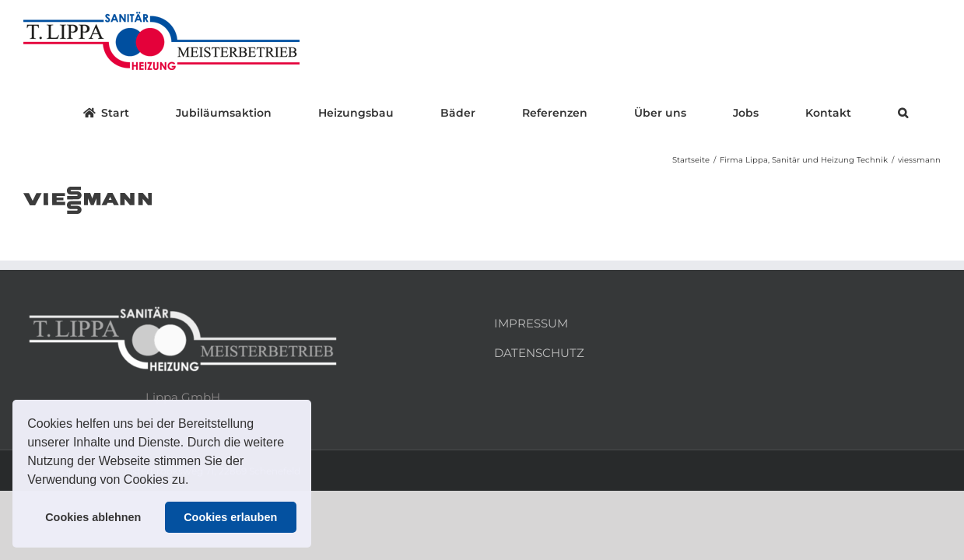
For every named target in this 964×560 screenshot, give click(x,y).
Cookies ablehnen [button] (93, 517)
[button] (195, 481)
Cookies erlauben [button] (230, 517)
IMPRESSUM (531, 323)
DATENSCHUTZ (539, 353)
